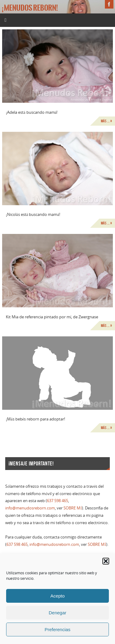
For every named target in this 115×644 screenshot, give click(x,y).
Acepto (57, 596)
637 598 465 (57, 501)
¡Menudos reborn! (30, 8)
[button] (106, 561)
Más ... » (107, 121)
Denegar (58, 613)
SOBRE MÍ (73, 508)
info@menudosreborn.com (30, 508)
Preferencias (57, 629)
